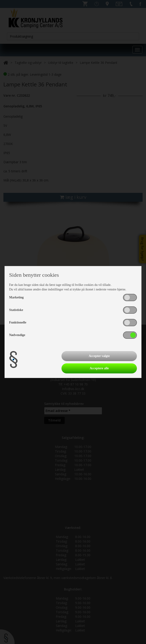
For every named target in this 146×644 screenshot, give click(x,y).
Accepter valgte (99, 356)
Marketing (16, 297)
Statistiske (16, 310)
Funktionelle (18, 322)
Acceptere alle (99, 368)
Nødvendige (17, 335)
